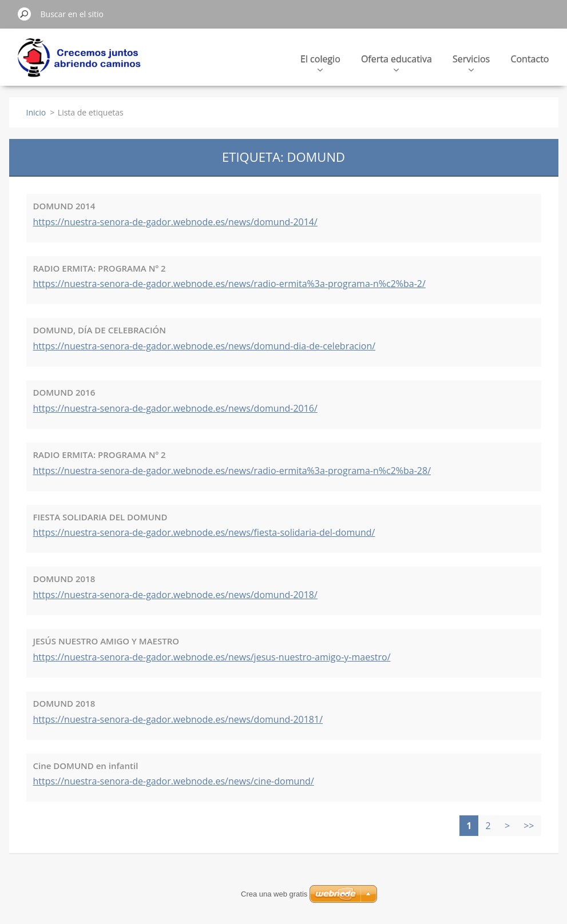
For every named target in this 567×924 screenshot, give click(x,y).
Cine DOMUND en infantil (86, 766)
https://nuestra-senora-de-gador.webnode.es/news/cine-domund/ (174, 781)
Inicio (36, 112)
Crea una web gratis (274, 894)
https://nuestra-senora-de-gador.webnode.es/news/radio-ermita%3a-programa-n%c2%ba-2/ (229, 284)
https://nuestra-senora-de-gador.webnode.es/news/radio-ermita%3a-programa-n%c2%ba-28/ (232, 471)
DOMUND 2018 (64, 579)
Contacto (530, 59)
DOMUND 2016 (64, 392)
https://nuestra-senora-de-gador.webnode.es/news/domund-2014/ (175, 222)
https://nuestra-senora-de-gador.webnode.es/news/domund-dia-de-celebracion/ (205, 346)
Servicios (471, 62)
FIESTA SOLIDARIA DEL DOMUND (100, 517)
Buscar (25, 14)
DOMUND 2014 (64, 206)
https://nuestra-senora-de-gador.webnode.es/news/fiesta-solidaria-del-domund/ (204, 532)
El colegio (320, 62)
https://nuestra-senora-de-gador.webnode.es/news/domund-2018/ (175, 595)
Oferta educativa (396, 62)
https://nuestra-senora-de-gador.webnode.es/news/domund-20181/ (178, 719)
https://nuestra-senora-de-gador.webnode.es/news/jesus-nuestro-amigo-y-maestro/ (212, 657)
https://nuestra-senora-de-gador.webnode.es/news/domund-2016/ (175, 408)
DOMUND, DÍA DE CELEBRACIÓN (100, 330)
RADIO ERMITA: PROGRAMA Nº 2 (100, 268)
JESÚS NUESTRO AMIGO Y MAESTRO (106, 641)
